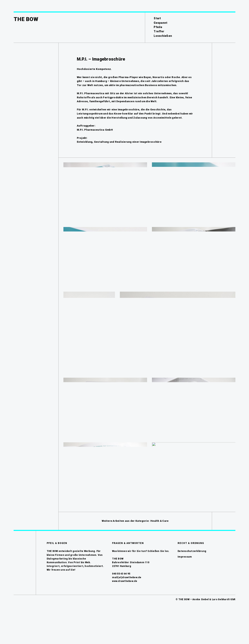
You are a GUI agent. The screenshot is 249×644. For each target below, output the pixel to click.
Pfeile (158, 27)
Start (157, 18)
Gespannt (160, 23)
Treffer (159, 31)
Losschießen (163, 36)
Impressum (185, 588)
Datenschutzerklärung (192, 582)
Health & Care (159, 552)
